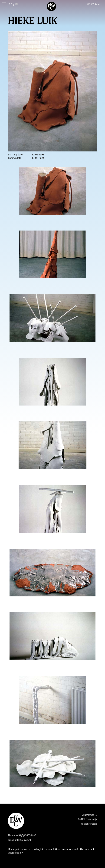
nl (16, 4)
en (11, 4)
